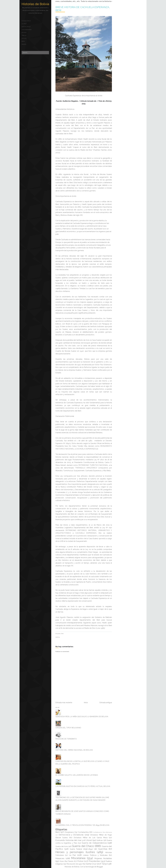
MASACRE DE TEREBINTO (66, 739)
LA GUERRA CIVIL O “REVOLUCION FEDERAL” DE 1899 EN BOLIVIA (82, 825)
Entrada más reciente (64, 703)
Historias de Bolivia (35, 4)
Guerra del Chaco (83, 846)
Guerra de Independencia (94, 843)
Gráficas (100, 840)
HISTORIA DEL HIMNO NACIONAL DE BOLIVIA (74, 750)
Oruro (24, 32)
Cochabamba (27, 30)
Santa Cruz (26, 27)
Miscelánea (78, 858)
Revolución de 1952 (74, 864)
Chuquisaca (26, 21)
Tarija (24, 35)
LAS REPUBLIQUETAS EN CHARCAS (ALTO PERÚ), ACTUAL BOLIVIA (83, 786)
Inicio (86, 703)
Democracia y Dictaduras (71, 835)
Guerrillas (103, 849)
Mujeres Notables (103, 858)
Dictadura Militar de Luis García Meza (91, 838)
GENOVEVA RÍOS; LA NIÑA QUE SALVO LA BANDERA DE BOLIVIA (82, 717)
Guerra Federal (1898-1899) (81, 849)
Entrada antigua (106, 703)
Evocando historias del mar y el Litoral (74, 840)
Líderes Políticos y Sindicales (95, 855)
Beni (23, 41)
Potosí (24, 38)
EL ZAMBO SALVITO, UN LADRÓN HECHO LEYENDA (77, 775)
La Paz (24, 24)
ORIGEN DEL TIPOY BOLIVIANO (68, 728)
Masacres (60, 858)
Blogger (100, 867)
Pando (24, 44)
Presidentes (94, 861)
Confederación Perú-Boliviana (102, 832)
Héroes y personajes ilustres (75, 852)
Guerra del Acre (62, 846)
